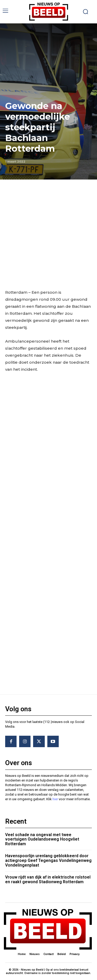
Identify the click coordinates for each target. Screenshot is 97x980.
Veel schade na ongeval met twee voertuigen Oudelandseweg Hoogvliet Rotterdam (42, 839)
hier (55, 799)
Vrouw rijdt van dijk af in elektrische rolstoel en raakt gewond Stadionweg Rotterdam (48, 879)
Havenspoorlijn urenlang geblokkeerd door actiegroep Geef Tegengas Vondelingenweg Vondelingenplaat (48, 860)
